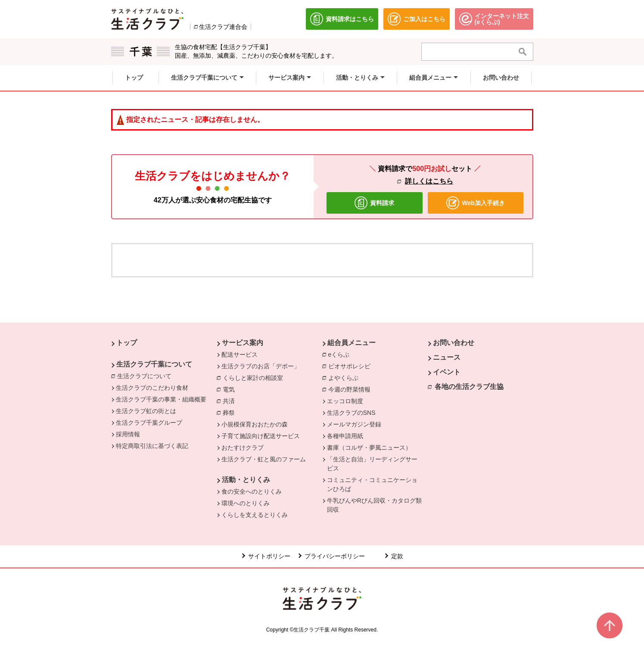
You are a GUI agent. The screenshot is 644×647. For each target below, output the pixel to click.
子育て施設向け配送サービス (261, 436)
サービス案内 (243, 343)
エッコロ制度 (345, 401)
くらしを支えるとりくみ (255, 515)
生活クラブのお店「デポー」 (261, 366)
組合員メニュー (352, 343)
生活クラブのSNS (351, 413)
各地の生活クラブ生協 (469, 387)
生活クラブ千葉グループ (149, 423)
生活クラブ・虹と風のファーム (264, 459)
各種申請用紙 (345, 436)
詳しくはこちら (429, 181)
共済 (231, 401)
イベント (447, 372)
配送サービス (240, 355)
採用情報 (128, 434)
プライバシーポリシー (335, 556)
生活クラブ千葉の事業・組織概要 (161, 399)
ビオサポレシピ (352, 366)
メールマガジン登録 (354, 424)
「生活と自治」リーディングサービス (372, 464)
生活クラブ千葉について (154, 364)
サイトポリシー (269, 556)
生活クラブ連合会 (223, 27)
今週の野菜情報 (352, 389)
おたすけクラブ (243, 448)
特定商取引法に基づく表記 (152, 446)
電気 (231, 389)
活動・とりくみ (246, 480)
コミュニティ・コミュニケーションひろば (372, 484)
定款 (397, 556)
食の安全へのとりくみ (252, 491)
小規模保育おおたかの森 (255, 424)
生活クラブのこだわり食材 (152, 388)
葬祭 (231, 412)
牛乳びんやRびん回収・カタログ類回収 (374, 505)
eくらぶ (341, 354)
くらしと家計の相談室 (255, 377)
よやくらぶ (345, 377)
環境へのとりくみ (246, 503)
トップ (127, 343)
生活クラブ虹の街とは (146, 411)
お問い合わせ (454, 343)
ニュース (447, 357)
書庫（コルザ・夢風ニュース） (369, 448)
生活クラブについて (146, 376)
